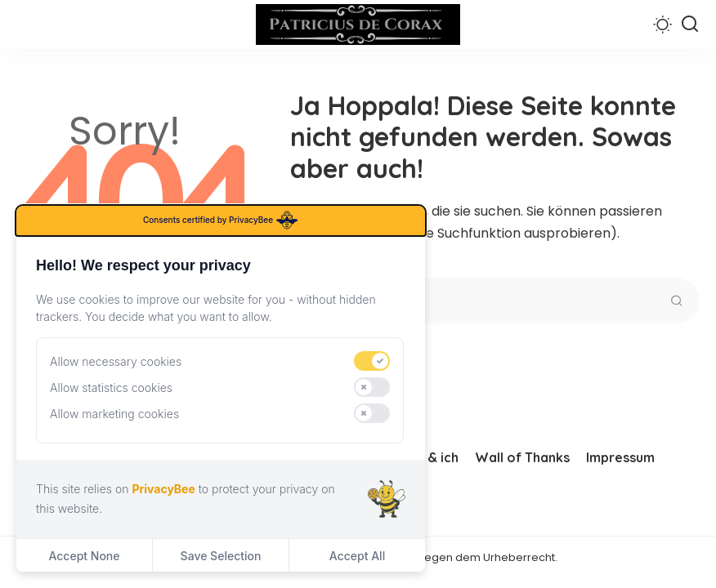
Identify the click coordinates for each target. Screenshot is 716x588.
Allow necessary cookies (116, 361)
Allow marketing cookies (114, 414)
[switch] (372, 361)
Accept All (357, 556)
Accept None (84, 556)
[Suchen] (690, 24)
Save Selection (221, 556)
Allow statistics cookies (111, 388)
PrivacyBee (163, 489)
